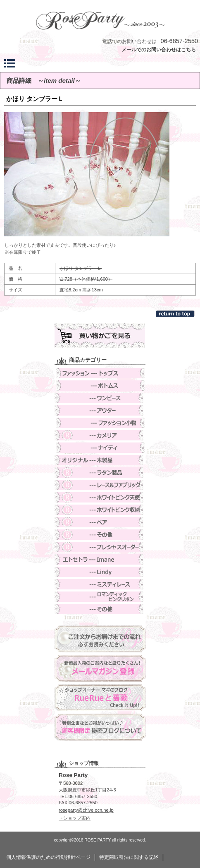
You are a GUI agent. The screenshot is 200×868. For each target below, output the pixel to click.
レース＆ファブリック (100, 485)
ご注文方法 (100, 639)
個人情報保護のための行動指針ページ (48, 857)
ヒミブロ (100, 727)
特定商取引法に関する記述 (129, 857)
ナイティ (100, 448)
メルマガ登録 (100, 668)
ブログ (100, 698)
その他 (100, 535)
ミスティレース (100, 584)
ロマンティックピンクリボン (100, 597)
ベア (100, 522)
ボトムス (100, 386)
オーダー (100, 547)
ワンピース (100, 398)
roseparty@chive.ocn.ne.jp (86, 810)
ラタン (100, 472)
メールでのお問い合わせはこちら (159, 50)
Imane (100, 559)
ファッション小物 (100, 423)
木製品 (100, 460)
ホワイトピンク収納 (100, 510)
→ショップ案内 (75, 818)
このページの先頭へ (176, 314)
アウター (100, 410)
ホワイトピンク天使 (100, 497)
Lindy (100, 572)
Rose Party (100, 20)
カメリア (100, 435)
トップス (100, 373)
